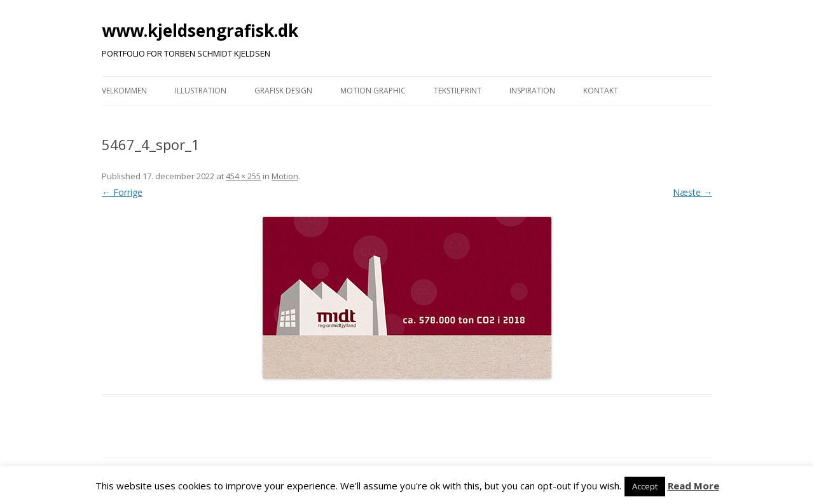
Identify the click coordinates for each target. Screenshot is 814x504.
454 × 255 (243, 176)
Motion (285, 176)
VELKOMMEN (124, 91)
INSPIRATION (532, 91)
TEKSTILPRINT (458, 91)
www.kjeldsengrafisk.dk (200, 31)
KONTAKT (601, 91)
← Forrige (122, 192)
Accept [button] (645, 486)
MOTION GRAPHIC (373, 91)
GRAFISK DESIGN (283, 91)
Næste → (693, 192)
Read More (693, 486)
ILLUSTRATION (201, 91)
